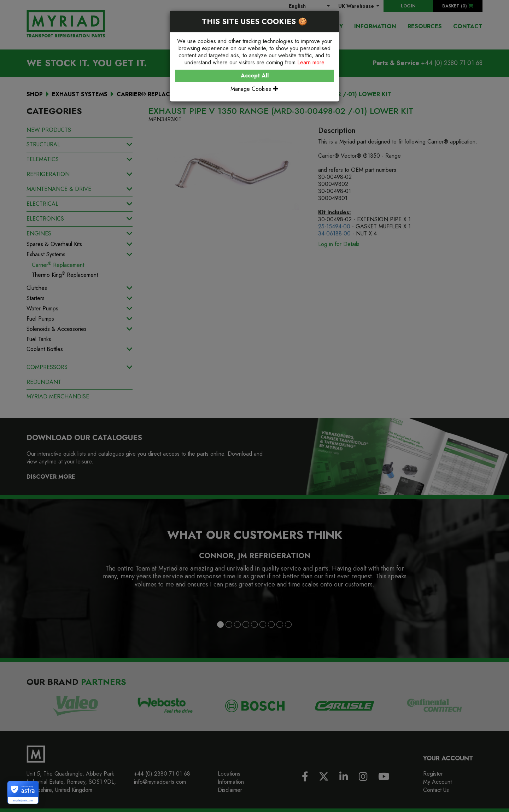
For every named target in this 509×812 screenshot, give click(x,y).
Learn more (311, 62)
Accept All (255, 75)
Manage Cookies (255, 89)
